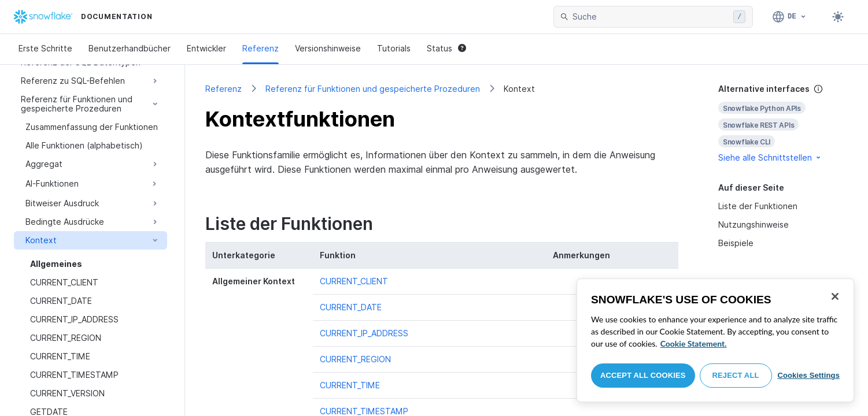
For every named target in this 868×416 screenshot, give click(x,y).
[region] (715, 340)
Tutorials (394, 48)
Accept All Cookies (643, 375)
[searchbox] (651, 17)
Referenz (261, 48)
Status (446, 48)
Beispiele (736, 243)
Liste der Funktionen (758, 206)
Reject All (736, 375)
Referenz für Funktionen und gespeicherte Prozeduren (373, 89)
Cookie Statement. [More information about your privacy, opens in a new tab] (694, 343)
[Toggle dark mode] (838, 17)
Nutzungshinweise (754, 224)
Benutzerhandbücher (130, 48)
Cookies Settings (808, 375)
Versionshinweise (328, 48)
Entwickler (206, 48)
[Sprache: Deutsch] (790, 17)
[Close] (835, 296)
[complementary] (783, 123)
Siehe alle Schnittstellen (770, 157)
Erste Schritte (45, 48)
